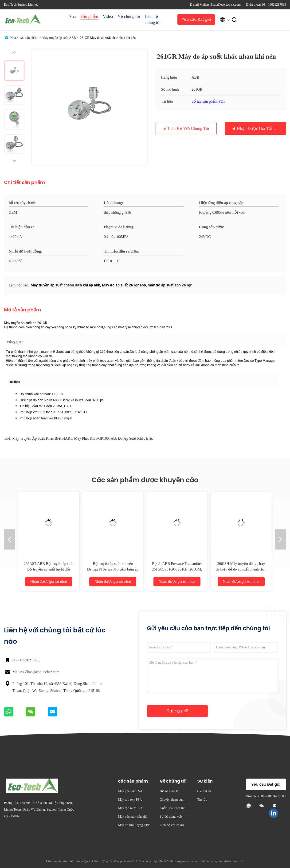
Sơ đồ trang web (171, 817)
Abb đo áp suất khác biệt (132, 438)
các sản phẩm (29, 38)
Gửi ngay (177, 711)
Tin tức (202, 800)
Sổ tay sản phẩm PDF (208, 101)
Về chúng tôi (129, 16)
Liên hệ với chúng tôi (189, 129)
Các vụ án (204, 791)
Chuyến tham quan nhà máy (174, 800)
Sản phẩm (89, 16)
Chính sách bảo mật (59, 861)
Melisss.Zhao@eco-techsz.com (36, 672)
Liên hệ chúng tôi (153, 20)
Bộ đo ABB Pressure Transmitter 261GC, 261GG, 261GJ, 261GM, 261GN (177, 569)
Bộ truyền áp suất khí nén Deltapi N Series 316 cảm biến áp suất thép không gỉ (113, 569)
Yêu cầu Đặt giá (196, 19)
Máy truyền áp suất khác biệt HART (42, 438)
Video (108, 16)
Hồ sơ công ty (169, 791)
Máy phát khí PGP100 (92, 438)
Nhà (72, 16)
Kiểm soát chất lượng (174, 809)
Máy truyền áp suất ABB (59, 38)
